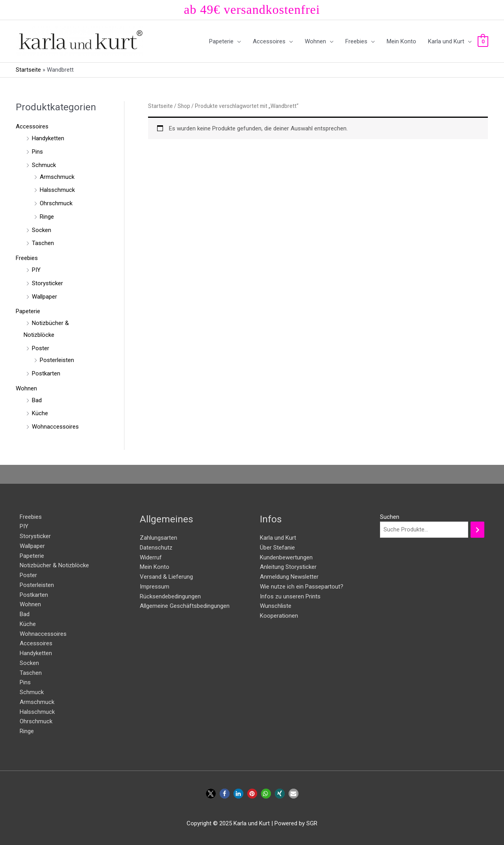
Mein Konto (155, 567)
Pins (37, 152)
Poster (41, 348)
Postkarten (46, 373)
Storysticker (47, 283)
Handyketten (48, 138)
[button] (211, 794)
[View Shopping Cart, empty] (483, 41)
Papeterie (28, 311)
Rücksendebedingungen (170, 596)
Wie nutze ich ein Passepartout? (302, 587)
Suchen (390, 517)
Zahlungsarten (158, 538)
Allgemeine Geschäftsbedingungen (185, 606)
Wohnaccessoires (55, 427)
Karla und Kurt (278, 538)
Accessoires (32, 126)
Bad (37, 400)
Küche (40, 413)
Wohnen (26, 388)
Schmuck (44, 165)
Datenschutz (156, 548)
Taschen (43, 243)
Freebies (27, 258)
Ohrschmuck (56, 203)
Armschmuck (57, 177)
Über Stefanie (277, 548)
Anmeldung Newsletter (289, 577)
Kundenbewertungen (286, 557)
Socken (42, 230)
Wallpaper (44, 297)
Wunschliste (276, 606)
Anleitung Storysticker (288, 567)
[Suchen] (477, 530)
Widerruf (151, 557)
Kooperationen (279, 616)
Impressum (155, 587)
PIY (36, 270)
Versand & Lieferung (166, 577)
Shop (184, 106)
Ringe (47, 217)
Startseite (28, 70)
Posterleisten (57, 360)
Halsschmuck (57, 190)
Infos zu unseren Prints (290, 596)
